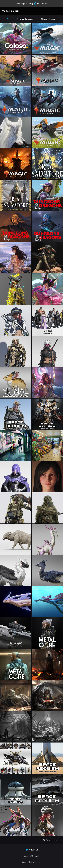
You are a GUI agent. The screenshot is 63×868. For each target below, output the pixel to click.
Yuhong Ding (10, 11)
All (8, 19)
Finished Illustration (25, 19)
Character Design (48, 19)
